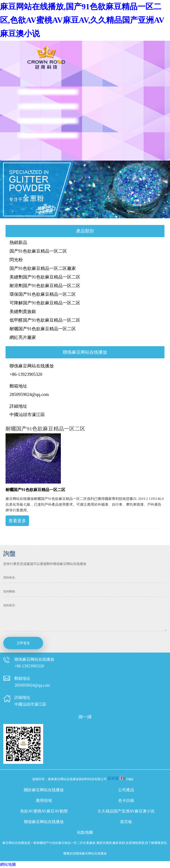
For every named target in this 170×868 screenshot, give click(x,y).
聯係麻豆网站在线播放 (44, 822)
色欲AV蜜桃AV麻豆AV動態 (44, 811)
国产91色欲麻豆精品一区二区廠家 (43, 268)
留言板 (126, 822)
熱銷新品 (18, 242)
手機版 (129, 779)
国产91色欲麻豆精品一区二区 (38, 251)
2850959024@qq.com (29, 394)
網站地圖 (8, 864)
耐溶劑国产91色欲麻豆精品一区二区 (45, 286)
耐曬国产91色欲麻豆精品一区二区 (43, 329)
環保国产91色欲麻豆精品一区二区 (43, 294)
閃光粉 (16, 260)
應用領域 (44, 801)
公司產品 (126, 790)
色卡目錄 (126, 801)
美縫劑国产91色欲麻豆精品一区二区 (45, 277)
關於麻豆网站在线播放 (44, 790)
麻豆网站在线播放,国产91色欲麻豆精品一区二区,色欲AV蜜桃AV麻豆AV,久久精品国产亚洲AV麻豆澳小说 (82, 20)
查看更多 (17, 521)
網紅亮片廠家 (23, 337)
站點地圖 (85, 832)
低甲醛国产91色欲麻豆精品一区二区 (45, 320)
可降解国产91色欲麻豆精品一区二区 (45, 303)
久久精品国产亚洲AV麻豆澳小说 (126, 811)
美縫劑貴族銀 (23, 311)
